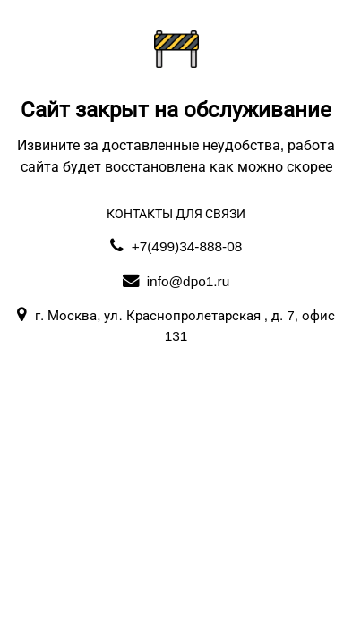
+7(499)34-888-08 (176, 246)
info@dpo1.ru (176, 281)
